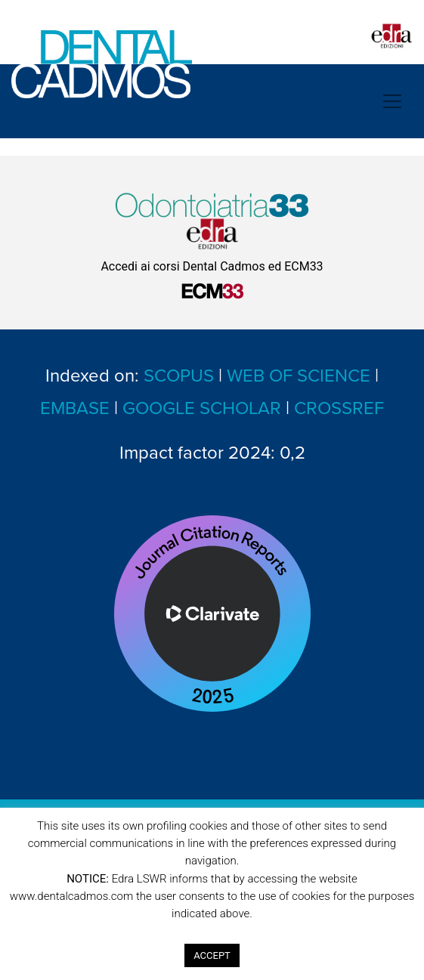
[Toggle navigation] (392, 101)
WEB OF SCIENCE (299, 376)
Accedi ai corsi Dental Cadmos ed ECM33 (212, 266)
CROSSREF (339, 408)
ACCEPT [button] (212, 955)
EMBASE (75, 408)
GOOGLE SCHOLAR (202, 408)
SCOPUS (179, 376)
